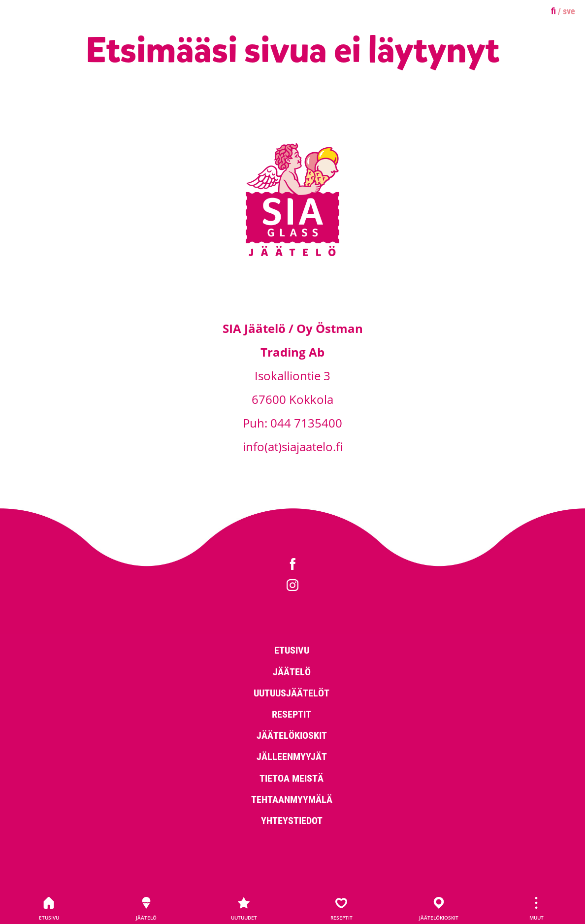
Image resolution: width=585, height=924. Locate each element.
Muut (536, 908)
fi (553, 11)
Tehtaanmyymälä (292, 799)
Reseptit (341, 908)
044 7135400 (306, 423)
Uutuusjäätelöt (292, 693)
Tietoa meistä (292, 778)
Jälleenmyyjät (292, 756)
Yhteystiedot (292, 820)
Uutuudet (244, 908)
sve (569, 11)
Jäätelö (146, 908)
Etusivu (49, 908)
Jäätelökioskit (439, 908)
